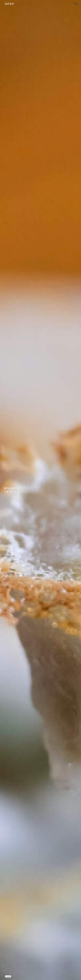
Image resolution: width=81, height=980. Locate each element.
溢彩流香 (9, 4)
